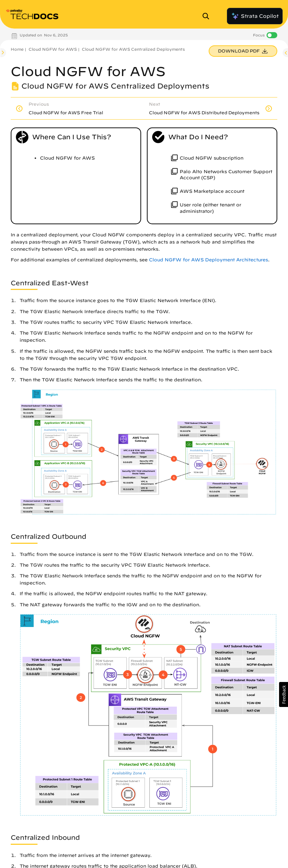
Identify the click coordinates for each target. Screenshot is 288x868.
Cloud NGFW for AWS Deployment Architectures (208, 260)
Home (17, 49)
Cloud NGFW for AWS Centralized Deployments (133, 49)
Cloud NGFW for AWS (53, 49)
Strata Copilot (255, 16)
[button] (284, 694)
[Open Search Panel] (208, 16)
